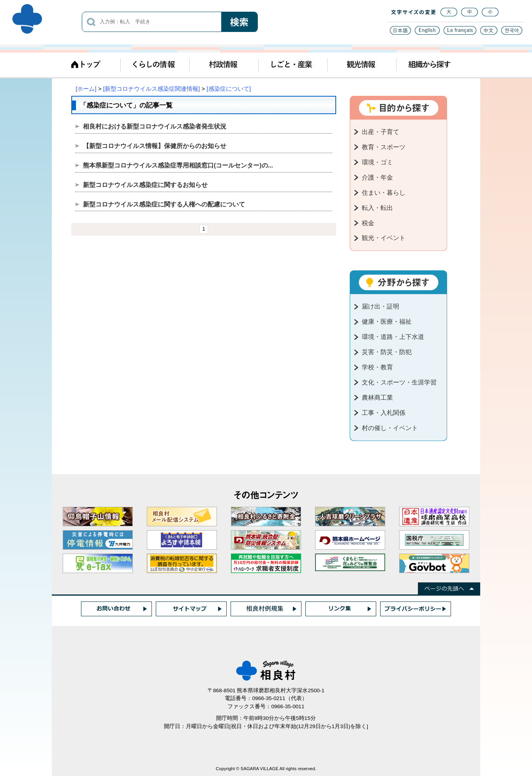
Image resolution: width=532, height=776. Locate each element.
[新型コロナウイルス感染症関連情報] (151, 89)
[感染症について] (229, 89)
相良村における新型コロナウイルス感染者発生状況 (155, 126)
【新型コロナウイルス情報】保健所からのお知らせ (155, 146)
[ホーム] (86, 89)
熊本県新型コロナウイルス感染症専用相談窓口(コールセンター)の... (178, 165)
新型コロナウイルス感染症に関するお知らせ (145, 185)
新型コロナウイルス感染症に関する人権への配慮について (164, 204)
